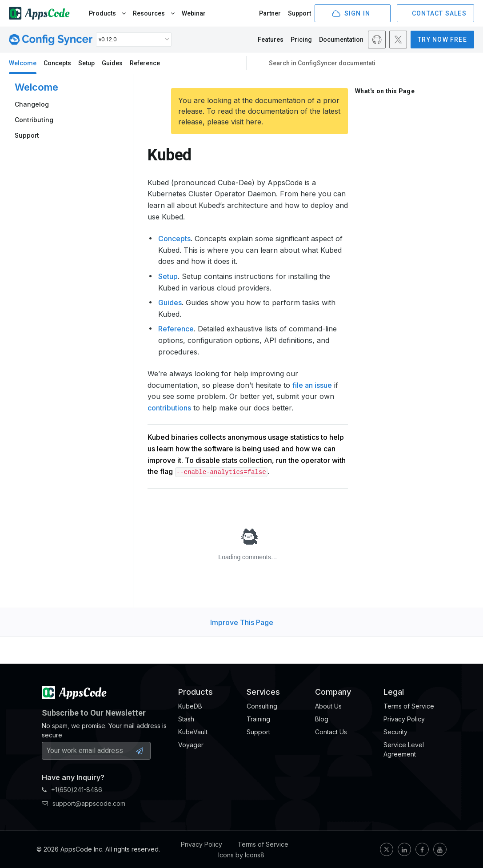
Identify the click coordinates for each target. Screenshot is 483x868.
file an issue (312, 385)
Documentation (341, 40)
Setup (86, 63)
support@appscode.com (84, 803)
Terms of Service (263, 844)
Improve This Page (242, 622)
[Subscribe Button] (140, 751)
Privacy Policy (202, 844)
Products (107, 13)
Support (299, 13)
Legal (394, 692)
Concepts (57, 63)
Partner (270, 13)
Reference (145, 63)
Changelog (32, 104)
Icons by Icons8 (241, 855)
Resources (154, 13)
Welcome (23, 63)
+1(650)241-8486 (72, 790)
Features (271, 40)
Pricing (301, 40)
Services (263, 692)
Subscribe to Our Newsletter (94, 713)
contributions (169, 408)
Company (333, 692)
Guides (112, 63)
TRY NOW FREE (442, 40)
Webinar (194, 13)
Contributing (34, 120)
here (253, 122)
